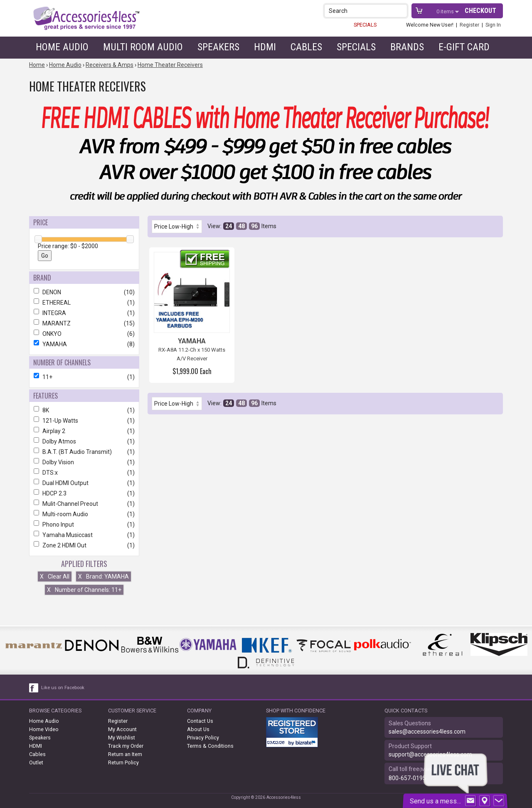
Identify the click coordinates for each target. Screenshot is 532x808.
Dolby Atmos (84, 441)
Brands (407, 47)
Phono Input (84, 525)
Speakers (218, 47)
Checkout (480, 11)
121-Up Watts (84, 421)
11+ (84, 377)
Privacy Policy (203, 738)
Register (469, 25)
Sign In (493, 25)
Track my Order (126, 746)
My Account (122, 729)
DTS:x (84, 473)
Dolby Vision (84, 462)
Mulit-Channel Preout (84, 504)
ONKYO (84, 334)
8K (84, 410)
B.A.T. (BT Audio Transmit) (84, 452)
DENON (84, 292)
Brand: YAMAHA (103, 576)
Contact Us (200, 721)
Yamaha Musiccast (84, 535)
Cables (306, 47)
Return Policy (123, 762)
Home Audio (62, 47)
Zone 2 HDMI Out (84, 545)
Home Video (44, 729)
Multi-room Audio (84, 514)
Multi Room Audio (143, 47)
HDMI (265, 47)
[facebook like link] (34, 688)
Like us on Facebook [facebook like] (63, 688)
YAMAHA (84, 344)
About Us (198, 729)
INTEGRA (84, 313)
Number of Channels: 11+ (84, 590)
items (446, 11)
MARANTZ (84, 323)
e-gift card (464, 47)
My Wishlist (122, 738)
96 (254, 226)
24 (229, 226)
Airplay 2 (84, 431)
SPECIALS (365, 25)
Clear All (55, 576)
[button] (402, 11)
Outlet (36, 762)
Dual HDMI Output (84, 483)
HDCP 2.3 (84, 493)
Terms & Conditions (210, 746)
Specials (356, 47)
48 (241, 226)
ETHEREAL (84, 303)
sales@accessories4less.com (427, 732)
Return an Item (125, 754)
